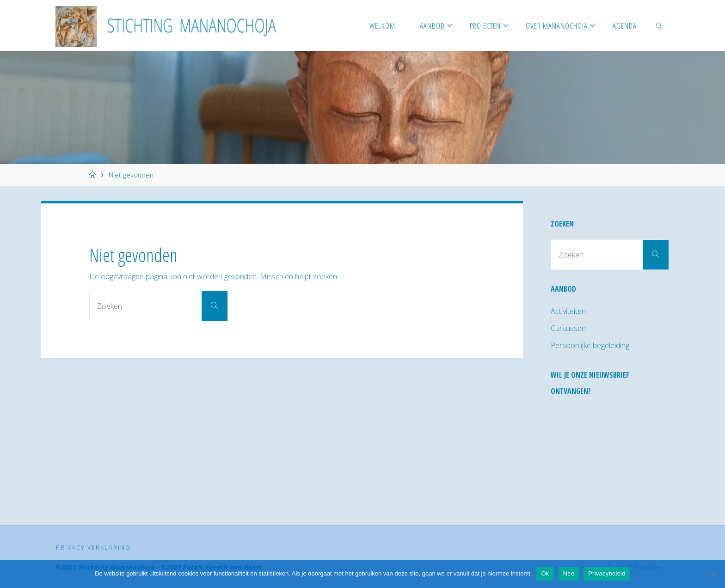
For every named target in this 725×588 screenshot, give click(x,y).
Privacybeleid (607, 573)
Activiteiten (568, 311)
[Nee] (713, 574)
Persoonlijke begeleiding (590, 345)
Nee (569, 573)
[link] (659, 25)
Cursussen (568, 328)
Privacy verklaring (93, 547)
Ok (545, 573)
